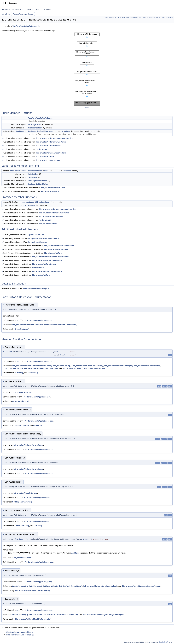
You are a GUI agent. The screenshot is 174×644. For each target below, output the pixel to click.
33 (17, 521)
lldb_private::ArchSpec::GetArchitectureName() (32, 366)
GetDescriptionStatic (38, 184)
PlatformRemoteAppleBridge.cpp (38, 320)
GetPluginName (34, 125)
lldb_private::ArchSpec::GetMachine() (88, 366)
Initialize (33, 174)
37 (17, 497)
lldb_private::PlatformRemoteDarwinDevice (54, 138)
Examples (47, 9)
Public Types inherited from (23, 235)
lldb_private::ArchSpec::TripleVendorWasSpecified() (84, 368)
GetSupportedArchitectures (41, 131)
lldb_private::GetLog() (62, 366)
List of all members (168, 17)
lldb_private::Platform (45, 156)
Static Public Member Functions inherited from (33, 188)
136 (18, 421)
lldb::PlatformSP (18, 171)
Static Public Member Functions (132, 17)
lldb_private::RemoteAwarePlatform (51, 153)
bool (46, 171)
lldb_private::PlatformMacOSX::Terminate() (33, 619)
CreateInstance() (22, 329)
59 (17, 361)
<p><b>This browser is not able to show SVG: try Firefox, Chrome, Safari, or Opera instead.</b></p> (87, 69)
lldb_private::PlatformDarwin (48, 145)
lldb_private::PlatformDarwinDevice (51, 142)
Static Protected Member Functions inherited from (38, 246)
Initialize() (19, 373)
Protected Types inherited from (30, 238)
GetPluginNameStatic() (22, 502)
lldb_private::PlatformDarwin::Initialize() (100, 586)
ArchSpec (20, 131)
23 (16, 289)
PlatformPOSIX (42, 149)
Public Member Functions (113, 17)
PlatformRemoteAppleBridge (23, 14)
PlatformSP (7, 352)
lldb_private (6, 14)
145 (18, 449)
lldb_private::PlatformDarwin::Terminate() (61, 615)
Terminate (32, 177)
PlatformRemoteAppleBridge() (45, 368)
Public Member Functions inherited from (37, 138)
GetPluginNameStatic (38, 181)
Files (38, 9)
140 (18, 562)
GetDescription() (22, 425)
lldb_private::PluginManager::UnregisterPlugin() (103, 615)
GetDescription (35, 128)
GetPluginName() (22, 526)
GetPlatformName (27, 205)
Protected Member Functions (151, 17)
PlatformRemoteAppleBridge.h (26, 26)
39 (17, 397)
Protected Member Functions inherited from (39, 209)
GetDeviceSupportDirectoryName (34, 202)
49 (17, 610)
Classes (30, 9)
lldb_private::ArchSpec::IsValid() (147, 366)
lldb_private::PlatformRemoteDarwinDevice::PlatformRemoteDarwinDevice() (45, 325)
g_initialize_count (35, 586)
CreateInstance (35, 171)
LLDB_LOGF (8, 368)
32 (17, 320)
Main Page (6, 9)
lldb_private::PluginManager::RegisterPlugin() (141, 586)
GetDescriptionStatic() (22, 401)
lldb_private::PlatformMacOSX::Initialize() (32, 590)
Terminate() (33, 373)
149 (18, 473)
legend (87, 108)
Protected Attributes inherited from (35, 257)
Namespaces (18, 9)
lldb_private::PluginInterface (48, 160)
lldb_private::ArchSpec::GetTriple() (119, 366)
